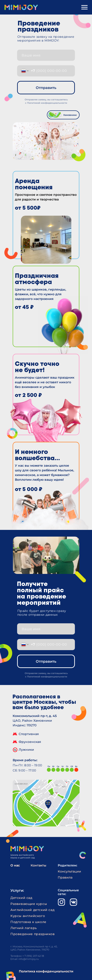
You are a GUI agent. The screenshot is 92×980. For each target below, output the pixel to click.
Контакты (38, 865)
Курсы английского (28, 916)
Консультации (69, 871)
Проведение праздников (33, 934)
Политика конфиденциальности (46, 971)
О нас (15, 865)
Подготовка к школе (28, 922)
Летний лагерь (24, 928)
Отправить (46, 88)
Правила (65, 877)
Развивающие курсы (29, 904)
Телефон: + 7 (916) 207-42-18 (27, 956)
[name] (46, 55)
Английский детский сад (32, 910)
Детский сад (21, 898)
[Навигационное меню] (84, 7)
